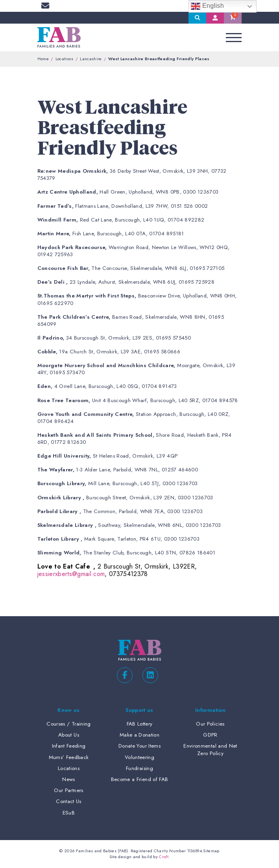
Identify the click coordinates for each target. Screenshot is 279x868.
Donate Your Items (139, 746)
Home (43, 59)
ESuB (69, 813)
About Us (69, 735)
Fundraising (139, 768)
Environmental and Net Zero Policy (210, 749)
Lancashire (91, 59)
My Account (215, 18)
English (207, 6)
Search (197, 18)
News (68, 779)
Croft (164, 857)
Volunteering (139, 757)
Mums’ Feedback (69, 757)
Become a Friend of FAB (139, 779)
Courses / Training (68, 724)
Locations (65, 59)
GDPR (210, 735)
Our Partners (68, 790)
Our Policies (210, 724)
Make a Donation (139, 735)
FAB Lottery (140, 724)
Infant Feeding (69, 746)
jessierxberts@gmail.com (71, 574)
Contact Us (68, 801)
